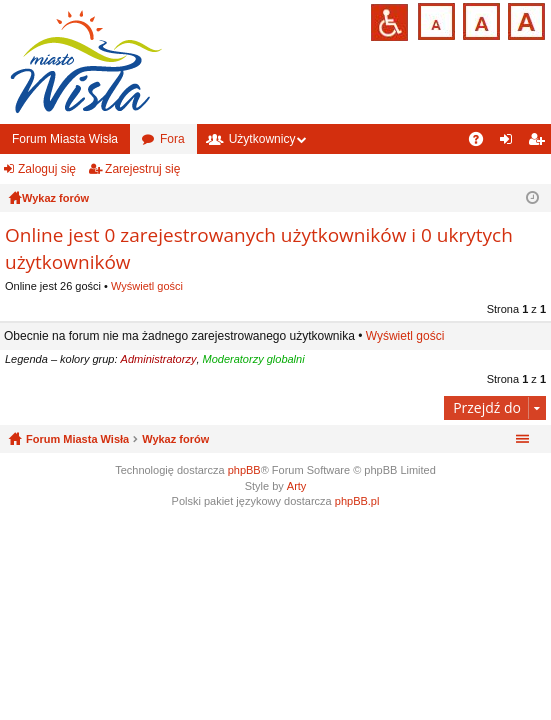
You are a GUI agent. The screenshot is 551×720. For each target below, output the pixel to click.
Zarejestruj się (142, 169)
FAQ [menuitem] (482, 143)
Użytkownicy (262, 139)
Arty (297, 486)
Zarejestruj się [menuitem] (540, 143)
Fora (172, 139)
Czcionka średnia (479, 19)
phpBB (244, 470)
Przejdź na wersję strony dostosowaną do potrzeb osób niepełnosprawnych (389, 22)
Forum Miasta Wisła (65, 139)
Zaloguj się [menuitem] (510, 143)
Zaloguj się (47, 169)
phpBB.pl (357, 501)
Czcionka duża (524, 19)
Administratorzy (159, 359)
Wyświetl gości (147, 286)
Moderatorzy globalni (254, 359)
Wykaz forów (175, 439)
